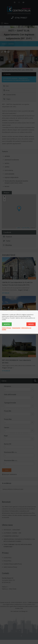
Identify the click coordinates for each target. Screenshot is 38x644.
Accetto (7, 324)
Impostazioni (16, 328)
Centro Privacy (7, 328)
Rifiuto (31, 324)
